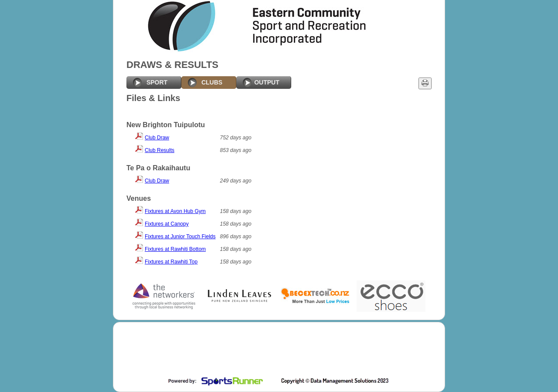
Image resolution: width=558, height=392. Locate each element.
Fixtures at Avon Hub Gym (175, 211)
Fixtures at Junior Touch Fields (180, 237)
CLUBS (212, 82)
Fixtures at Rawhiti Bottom (175, 249)
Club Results (160, 150)
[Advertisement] (278, 351)
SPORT (157, 82)
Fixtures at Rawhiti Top (171, 262)
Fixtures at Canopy (167, 224)
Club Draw (157, 138)
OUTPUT (267, 82)
